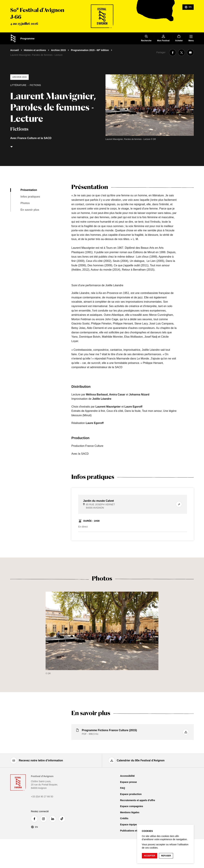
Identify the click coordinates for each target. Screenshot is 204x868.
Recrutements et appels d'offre (138, 800)
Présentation (29, 190)
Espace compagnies (132, 806)
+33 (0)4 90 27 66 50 (42, 797)
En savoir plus (30, 210)
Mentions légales (130, 812)
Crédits (124, 818)
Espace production (131, 794)
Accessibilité (128, 776)
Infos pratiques (30, 197)
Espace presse (129, 782)
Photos (25, 203)
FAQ (123, 788)
